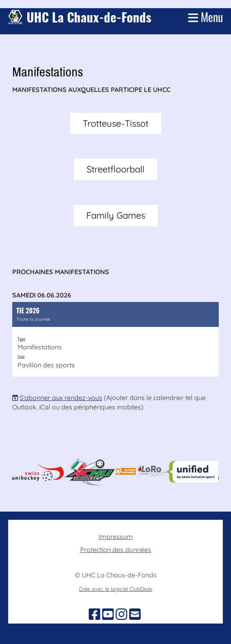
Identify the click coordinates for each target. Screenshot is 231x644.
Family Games (116, 215)
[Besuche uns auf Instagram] (121, 614)
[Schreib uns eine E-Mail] (135, 614)
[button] (115, 339)
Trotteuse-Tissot (115, 123)
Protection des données (116, 550)
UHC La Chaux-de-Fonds (89, 17)
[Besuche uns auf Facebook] (94, 614)
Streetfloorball (115, 169)
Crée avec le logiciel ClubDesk (115, 589)
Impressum (116, 537)
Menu (205, 17)
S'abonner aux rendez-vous (61, 398)
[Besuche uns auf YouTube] (108, 614)
